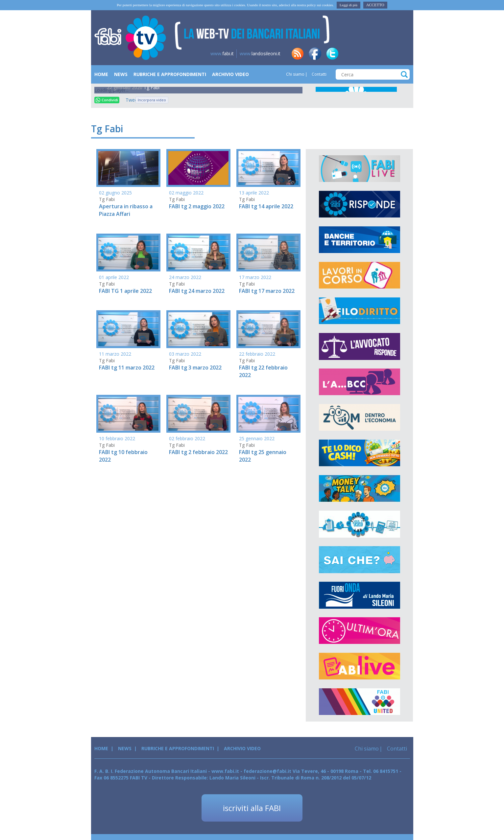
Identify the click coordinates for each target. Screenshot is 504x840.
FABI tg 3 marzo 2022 (195, 368)
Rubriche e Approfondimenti (170, 74)
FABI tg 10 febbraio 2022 (123, 456)
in (350, 54)
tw (332, 54)
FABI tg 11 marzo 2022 (127, 368)
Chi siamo (295, 74)
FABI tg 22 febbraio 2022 (263, 371)
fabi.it (222, 53)
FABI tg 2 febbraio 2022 (198, 452)
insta (385, 54)
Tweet (129, 100)
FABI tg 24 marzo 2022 (197, 291)
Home (101, 74)
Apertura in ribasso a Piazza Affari (126, 210)
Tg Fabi (152, 87)
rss (298, 54)
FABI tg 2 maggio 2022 (197, 206)
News (121, 74)
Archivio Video (230, 74)
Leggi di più (348, 5)
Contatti (319, 74)
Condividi (107, 100)
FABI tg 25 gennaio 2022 (263, 456)
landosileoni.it (260, 53)
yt (402, 54)
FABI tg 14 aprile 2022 (266, 206)
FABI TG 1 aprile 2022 (125, 291)
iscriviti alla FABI (252, 808)
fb (315, 54)
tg (367, 54)
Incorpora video (152, 100)
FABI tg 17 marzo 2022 (267, 291)
